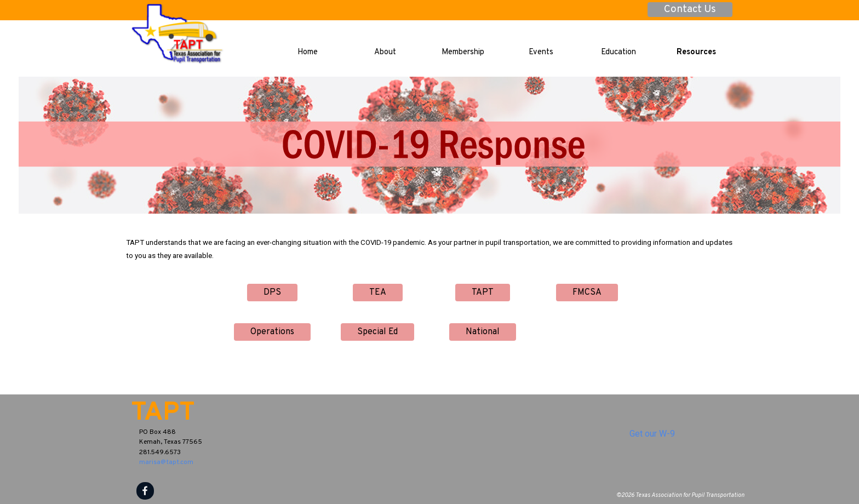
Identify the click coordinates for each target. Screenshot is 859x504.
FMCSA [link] (587, 293)
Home (308, 52)
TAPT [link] (483, 293)
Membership (463, 52)
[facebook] (145, 491)
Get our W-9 (652, 434)
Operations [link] (272, 332)
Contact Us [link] (690, 10)
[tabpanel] (429, 249)
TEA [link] (378, 293)
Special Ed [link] (377, 332)
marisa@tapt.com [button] (166, 462)
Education (619, 52)
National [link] (483, 332)
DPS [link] (272, 293)
